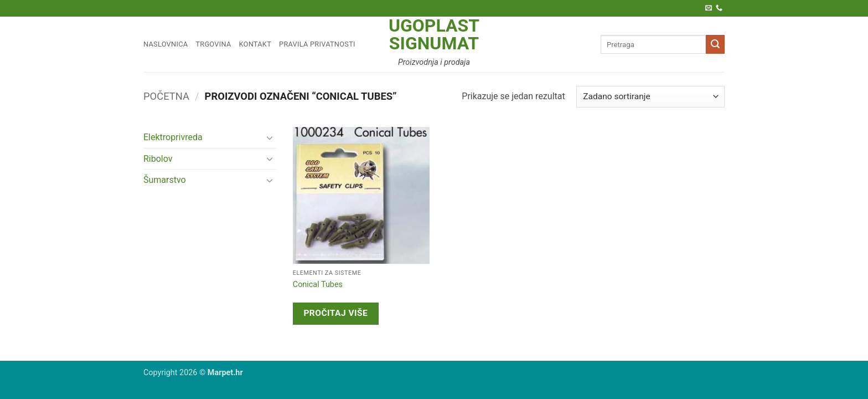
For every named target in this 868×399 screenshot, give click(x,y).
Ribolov (158, 159)
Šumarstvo (165, 180)
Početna (166, 96)
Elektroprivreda (173, 137)
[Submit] (715, 44)
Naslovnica (166, 44)
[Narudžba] (650, 97)
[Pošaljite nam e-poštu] (709, 8)
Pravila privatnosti (317, 44)
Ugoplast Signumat (434, 34)
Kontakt (255, 44)
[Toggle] (270, 137)
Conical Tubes (318, 285)
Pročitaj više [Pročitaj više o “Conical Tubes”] (335, 313)
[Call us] (719, 8)
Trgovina (213, 44)
